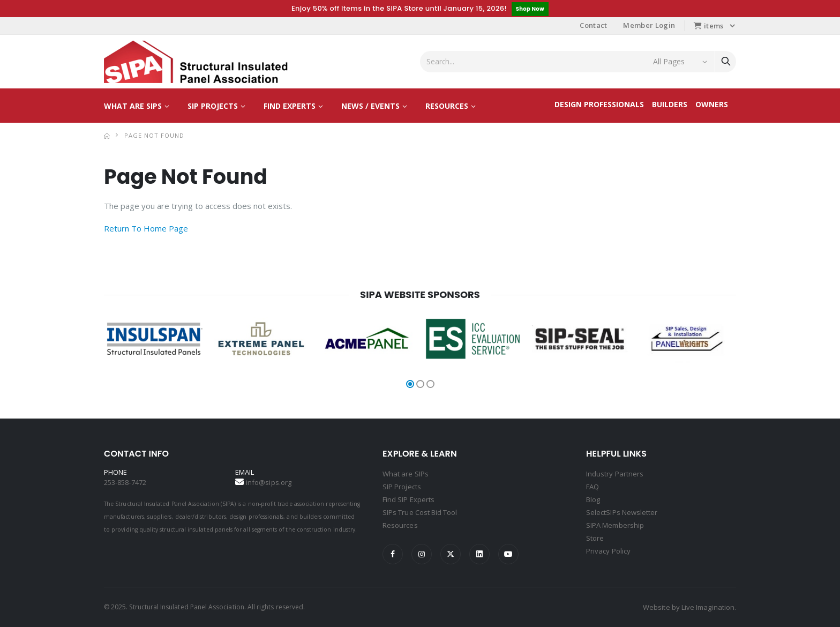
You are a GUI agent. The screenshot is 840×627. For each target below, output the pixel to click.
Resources (447, 106)
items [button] (708, 26)
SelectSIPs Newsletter (622, 512)
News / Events (370, 106)
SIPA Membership (615, 525)
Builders (670, 104)
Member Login (649, 25)
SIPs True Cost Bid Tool (420, 512)
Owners (712, 104)
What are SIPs (133, 106)
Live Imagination (708, 607)
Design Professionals (599, 104)
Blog (593, 499)
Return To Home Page (146, 228)
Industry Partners (615, 474)
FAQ (592, 487)
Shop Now (530, 9)
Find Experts (290, 106)
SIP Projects (213, 106)
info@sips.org (269, 482)
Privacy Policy (608, 551)
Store (595, 538)
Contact (593, 25)
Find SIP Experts (408, 499)
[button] (410, 384)
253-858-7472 (125, 482)
